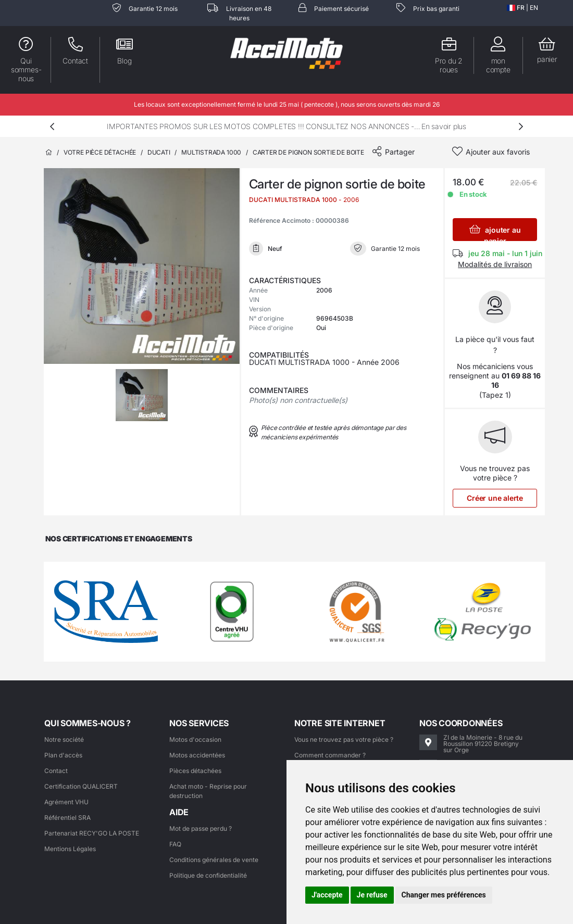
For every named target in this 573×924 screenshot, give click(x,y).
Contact (56, 771)
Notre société (64, 739)
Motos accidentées (197, 755)
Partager (400, 152)
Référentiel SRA (67, 818)
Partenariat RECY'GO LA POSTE (92, 833)
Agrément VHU (66, 802)
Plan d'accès (63, 755)
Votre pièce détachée (100, 152)
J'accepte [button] (327, 895)
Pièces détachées (195, 771)
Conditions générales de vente (214, 860)
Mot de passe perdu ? (201, 828)
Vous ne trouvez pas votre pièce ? (344, 739)
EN (534, 8)
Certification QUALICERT (81, 786)
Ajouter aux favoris (498, 152)
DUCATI (159, 152)
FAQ (175, 844)
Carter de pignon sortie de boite (308, 152)
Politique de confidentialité (208, 875)
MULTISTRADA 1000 (211, 152)
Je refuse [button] (372, 895)
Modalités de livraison (495, 264)
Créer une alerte (495, 498)
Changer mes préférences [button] (444, 895)
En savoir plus (444, 126)
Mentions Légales (70, 849)
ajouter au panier (495, 232)
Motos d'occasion (195, 739)
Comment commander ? (330, 755)
